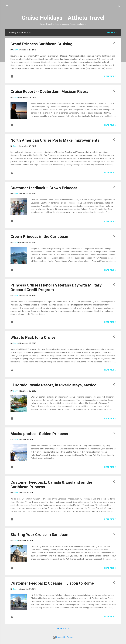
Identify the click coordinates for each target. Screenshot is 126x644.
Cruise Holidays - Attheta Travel (63, 18)
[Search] (119, 7)
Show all (112, 33)
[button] (114, 44)
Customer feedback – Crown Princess (44, 188)
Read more (110, 76)
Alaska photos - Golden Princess (39, 434)
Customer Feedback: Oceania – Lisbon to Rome (52, 583)
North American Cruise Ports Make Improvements (55, 140)
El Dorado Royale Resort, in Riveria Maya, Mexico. (54, 385)
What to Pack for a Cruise (33, 337)
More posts (63, 629)
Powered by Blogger (63, 637)
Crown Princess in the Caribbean (39, 236)
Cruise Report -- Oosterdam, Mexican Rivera (49, 91)
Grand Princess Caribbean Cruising (41, 44)
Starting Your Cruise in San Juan (39, 535)
